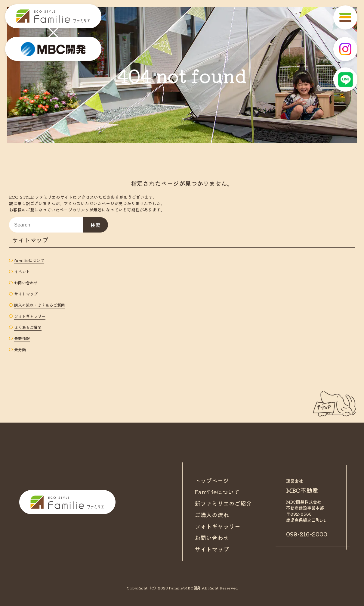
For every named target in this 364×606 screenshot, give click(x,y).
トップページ (213, 480)
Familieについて (218, 492)
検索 (95, 225)
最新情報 (23, 338)
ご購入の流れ (213, 515)
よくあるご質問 (29, 327)
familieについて (30, 260)
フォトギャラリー (31, 316)
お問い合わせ (27, 283)
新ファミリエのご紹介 (225, 503)
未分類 (20, 349)
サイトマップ (27, 294)
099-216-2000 (308, 534)
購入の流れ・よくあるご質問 (42, 305)
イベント (23, 271)
